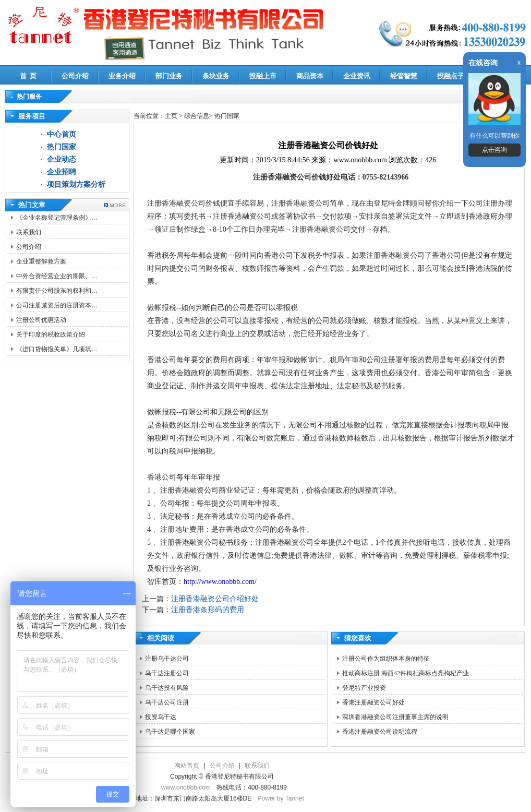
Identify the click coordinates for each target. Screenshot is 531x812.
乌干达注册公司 (167, 673)
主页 (171, 116)
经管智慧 (404, 76)
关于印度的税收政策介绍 (51, 335)
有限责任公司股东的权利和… (57, 291)
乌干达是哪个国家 (170, 732)
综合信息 (197, 116)
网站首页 (187, 766)
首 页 (28, 76)
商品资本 (310, 76)
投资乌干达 (161, 717)
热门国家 (62, 147)
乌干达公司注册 (167, 702)
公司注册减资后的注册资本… (57, 305)
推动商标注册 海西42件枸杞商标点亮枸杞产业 (406, 673)
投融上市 (263, 76)
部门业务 (169, 76)
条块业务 (216, 76)
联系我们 (29, 232)
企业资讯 (357, 76)
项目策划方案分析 (76, 184)
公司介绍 (75, 76)
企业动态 (62, 159)
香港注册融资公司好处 (373, 702)
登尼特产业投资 (364, 688)
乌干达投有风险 (167, 688)
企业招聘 (62, 172)
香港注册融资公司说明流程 (380, 732)
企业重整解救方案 (41, 261)
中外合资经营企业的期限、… (57, 276)
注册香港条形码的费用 (208, 610)
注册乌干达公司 (167, 659)
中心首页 (62, 134)
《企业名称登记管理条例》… (57, 218)
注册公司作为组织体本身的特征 (386, 659)
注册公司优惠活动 (41, 320)
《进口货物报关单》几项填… (57, 349)
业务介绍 (122, 76)
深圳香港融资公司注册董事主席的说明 (395, 717)
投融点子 (451, 76)
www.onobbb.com (186, 787)
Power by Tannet (281, 798)
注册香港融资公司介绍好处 (215, 599)
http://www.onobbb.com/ (220, 582)
